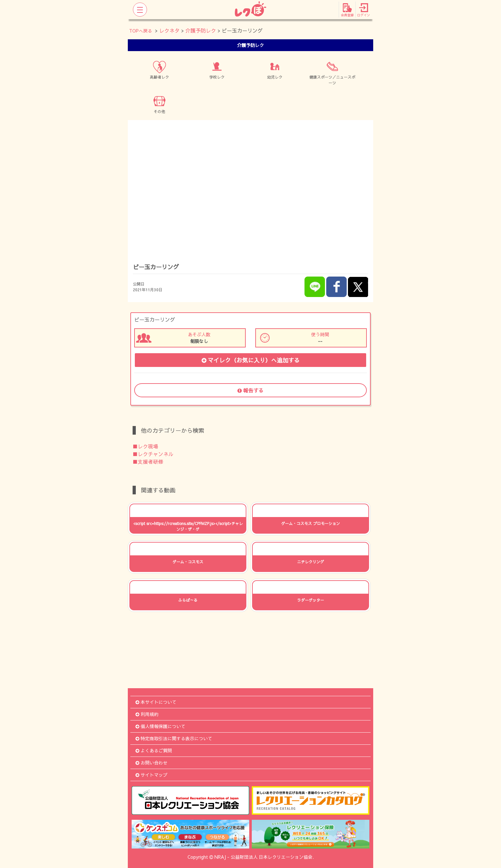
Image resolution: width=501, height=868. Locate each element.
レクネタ (169, 30)
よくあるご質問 (154, 750)
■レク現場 (145, 446)
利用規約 (147, 714)
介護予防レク (201, 30)
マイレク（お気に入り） (251, 360)
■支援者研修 (148, 461)
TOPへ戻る (141, 31)
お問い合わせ (151, 763)
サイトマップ (151, 775)
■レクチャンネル (153, 454)
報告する (250, 390)
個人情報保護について (160, 726)
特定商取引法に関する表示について (174, 738)
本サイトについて (156, 702)
